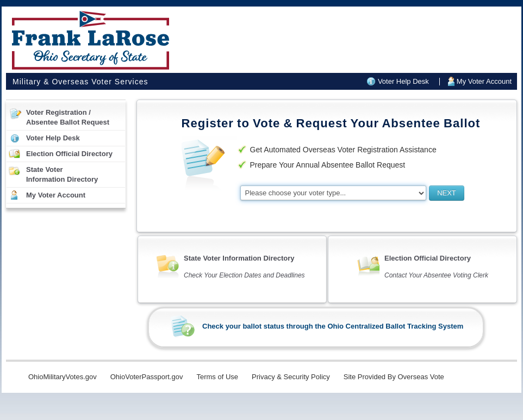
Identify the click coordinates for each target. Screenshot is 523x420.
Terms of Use (217, 377)
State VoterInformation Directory (62, 174)
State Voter (239, 258)
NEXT (447, 193)
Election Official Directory (69, 154)
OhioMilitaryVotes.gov (63, 377)
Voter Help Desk (403, 81)
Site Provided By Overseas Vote (394, 377)
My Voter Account (484, 81)
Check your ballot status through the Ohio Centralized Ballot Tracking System (333, 326)
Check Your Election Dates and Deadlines (244, 275)
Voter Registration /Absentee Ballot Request (68, 117)
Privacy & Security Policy (291, 377)
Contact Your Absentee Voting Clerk (436, 275)
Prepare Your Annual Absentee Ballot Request (328, 165)
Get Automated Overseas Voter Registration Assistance (343, 150)
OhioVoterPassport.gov (147, 377)
